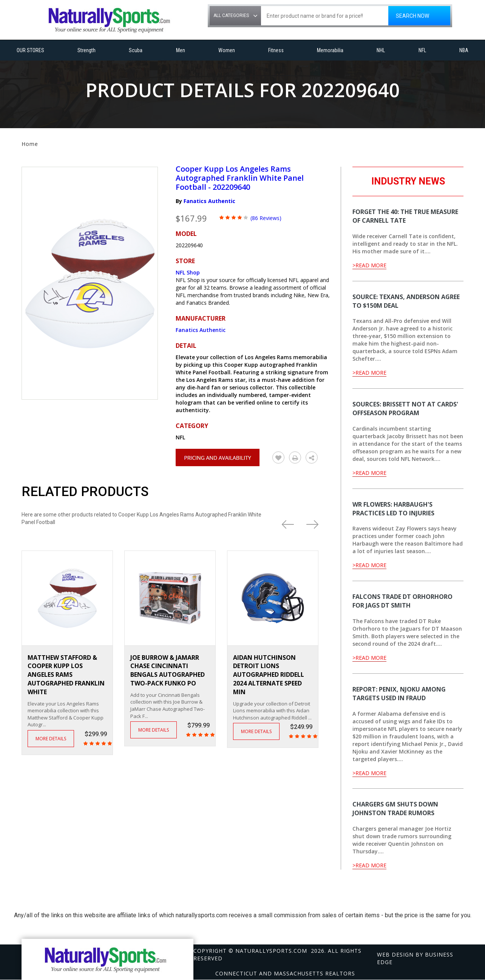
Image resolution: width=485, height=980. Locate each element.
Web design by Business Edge (415, 958)
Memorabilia (330, 50)
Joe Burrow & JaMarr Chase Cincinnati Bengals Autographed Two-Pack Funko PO (168, 671)
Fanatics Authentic (209, 201)
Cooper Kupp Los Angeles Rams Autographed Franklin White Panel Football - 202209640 (240, 178)
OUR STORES (30, 50)
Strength (86, 50)
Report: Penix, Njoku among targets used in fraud (399, 694)
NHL (381, 50)
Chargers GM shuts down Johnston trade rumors (395, 809)
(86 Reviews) (266, 218)
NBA (464, 50)
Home (30, 144)
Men (181, 50)
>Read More (369, 265)
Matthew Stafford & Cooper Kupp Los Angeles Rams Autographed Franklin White (66, 675)
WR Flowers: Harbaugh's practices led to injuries (393, 509)
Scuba (136, 50)
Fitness (276, 50)
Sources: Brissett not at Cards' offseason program (405, 409)
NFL (422, 50)
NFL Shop (188, 272)
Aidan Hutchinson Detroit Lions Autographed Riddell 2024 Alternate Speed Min (269, 675)
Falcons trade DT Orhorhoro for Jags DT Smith (402, 601)
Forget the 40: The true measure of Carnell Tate (405, 216)
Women (227, 50)
